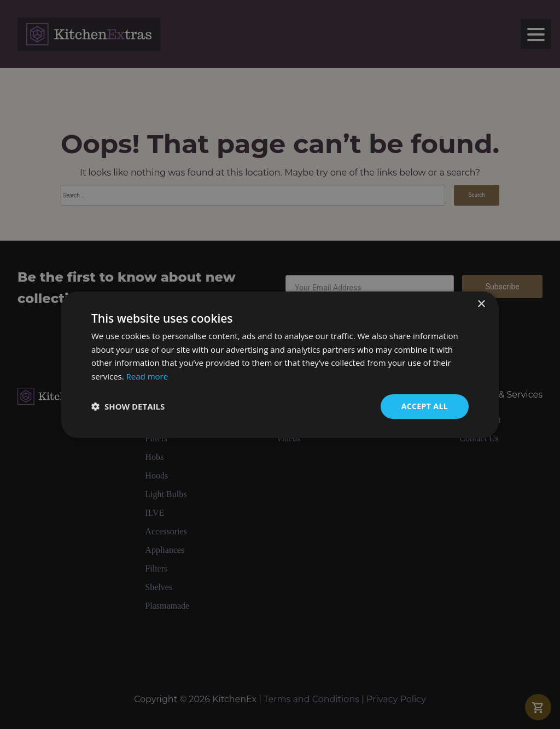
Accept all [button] (425, 406)
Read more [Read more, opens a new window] (147, 376)
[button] (128, 406)
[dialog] (280, 364)
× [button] (481, 304)
